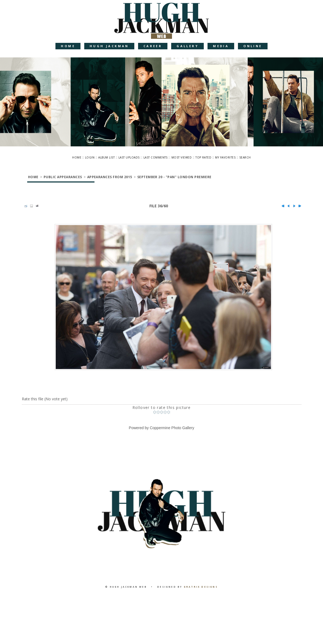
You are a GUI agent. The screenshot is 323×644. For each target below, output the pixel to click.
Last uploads (129, 157)
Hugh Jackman (109, 46)
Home (68, 46)
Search (245, 157)
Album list (106, 157)
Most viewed (182, 157)
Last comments (156, 157)
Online (253, 46)
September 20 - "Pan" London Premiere (174, 177)
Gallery (187, 46)
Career (153, 46)
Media (221, 46)
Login (90, 157)
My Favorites (225, 157)
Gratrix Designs (201, 587)
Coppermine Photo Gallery (172, 428)
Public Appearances (63, 177)
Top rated (203, 157)
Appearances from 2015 (110, 177)
